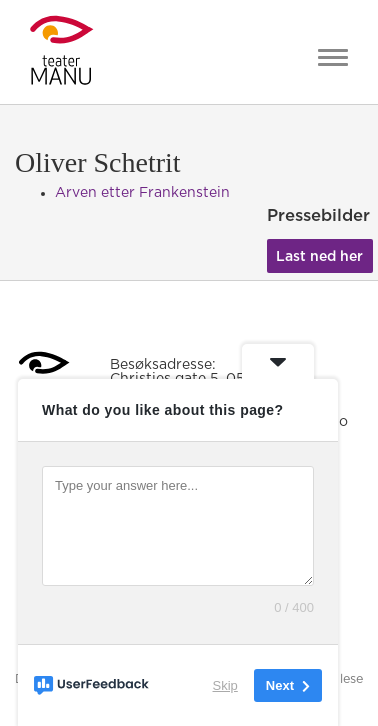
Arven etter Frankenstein (142, 193)
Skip (225, 685)
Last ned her (319, 257)
